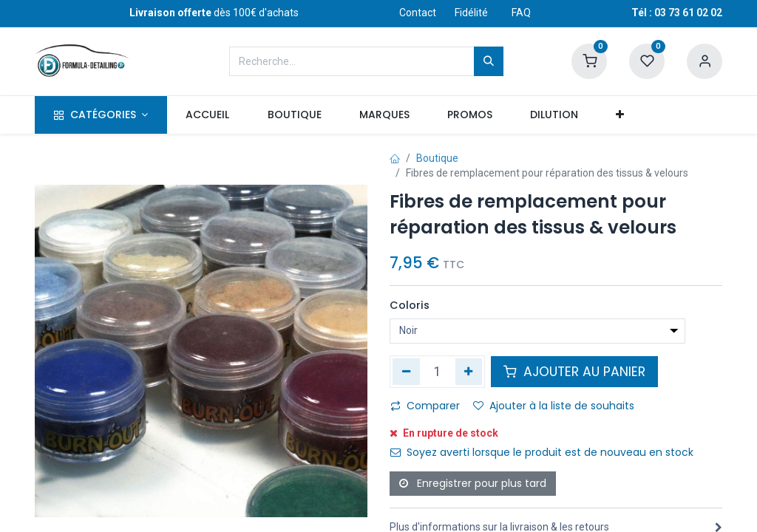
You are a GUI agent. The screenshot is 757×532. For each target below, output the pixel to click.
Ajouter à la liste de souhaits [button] (554, 406)
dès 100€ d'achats (214, 13)
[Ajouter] (469, 372)
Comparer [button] (425, 406)
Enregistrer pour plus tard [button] (473, 483)
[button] (620, 115)
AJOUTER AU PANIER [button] (574, 372)
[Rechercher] (489, 61)
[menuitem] (208, 115)
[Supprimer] (406, 372)
